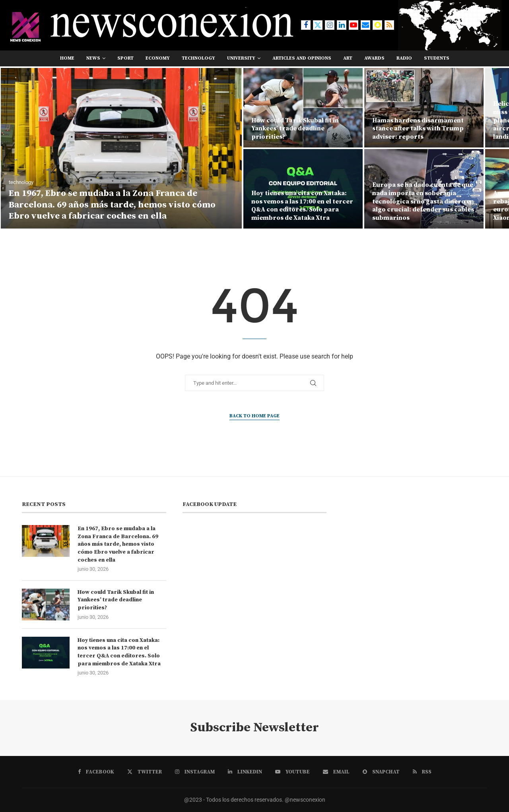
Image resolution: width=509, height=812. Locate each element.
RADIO (404, 58)
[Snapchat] (377, 25)
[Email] (365, 25)
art (348, 58)
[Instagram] (330, 25)
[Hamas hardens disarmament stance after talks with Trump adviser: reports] (424, 108)
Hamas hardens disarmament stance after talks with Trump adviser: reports (418, 129)
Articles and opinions (302, 58)
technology (198, 58)
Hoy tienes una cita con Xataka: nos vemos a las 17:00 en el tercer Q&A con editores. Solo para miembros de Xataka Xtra (302, 205)
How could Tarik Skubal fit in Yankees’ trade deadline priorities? (295, 129)
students (437, 58)
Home (67, 58)
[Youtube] (354, 25)
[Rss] (389, 25)
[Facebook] (306, 25)
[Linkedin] (342, 25)
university (241, 58)
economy (158, 58)
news (93, 58)
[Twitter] (318, 25)
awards (374, 58)
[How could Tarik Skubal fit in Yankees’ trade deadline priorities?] (303, 108)
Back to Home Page (254, 416)
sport (125, 58)
